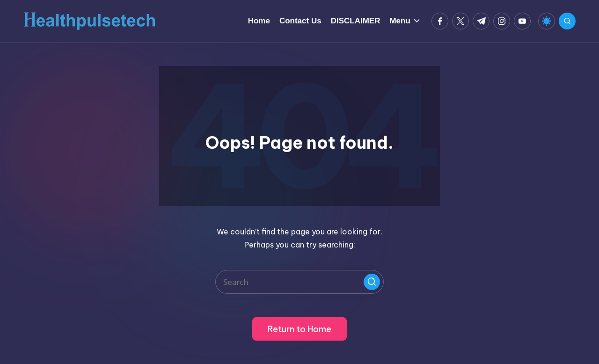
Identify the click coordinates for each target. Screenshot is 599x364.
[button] (372, 282)
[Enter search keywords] (299, 282)
